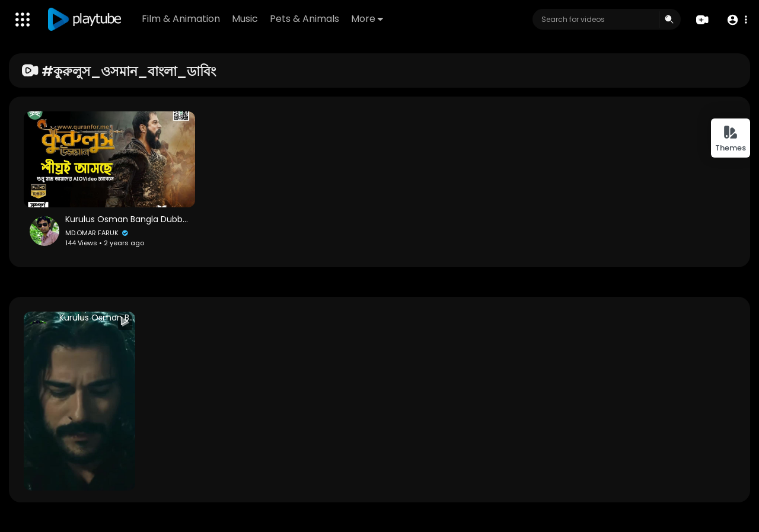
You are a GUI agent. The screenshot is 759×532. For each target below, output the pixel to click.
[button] (737, 20)
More (367, 19)
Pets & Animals (304, 19)
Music (245, 19)
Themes (731, 139)
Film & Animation (181, 19)
